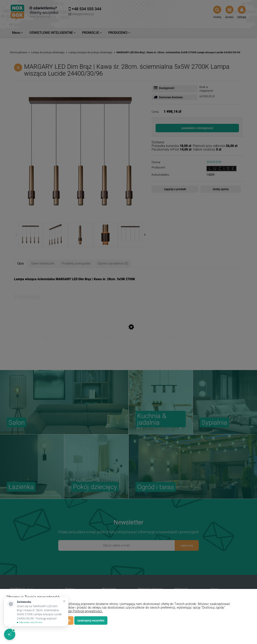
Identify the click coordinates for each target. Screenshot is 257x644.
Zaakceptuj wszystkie (91, 620)
